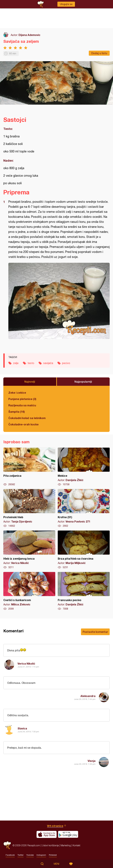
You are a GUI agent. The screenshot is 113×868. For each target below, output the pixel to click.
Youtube (30, 855)
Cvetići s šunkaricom (29, 591)
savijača (48, 363)
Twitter (21, 855)
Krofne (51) (84, 508)
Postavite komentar (95, 632)
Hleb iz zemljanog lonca (29, 550)
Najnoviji (30, 382)
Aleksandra (88, 696)
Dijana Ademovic (29, 35)
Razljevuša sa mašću (22, 405)
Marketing (66, 845)
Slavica (22, 728)
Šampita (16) (17, 412)
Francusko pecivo (84, 591)
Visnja (92, 761)
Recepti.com (7, 845)
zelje (16, 363)
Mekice (84, 467)
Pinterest (53, 855)
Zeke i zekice (17, 393)
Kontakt (76, 845)
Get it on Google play (68, 834)
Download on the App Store (47, 834)
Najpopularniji (83, 382)
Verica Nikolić (26, 663)
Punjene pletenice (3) (22, 399)
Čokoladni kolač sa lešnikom (27, 418)
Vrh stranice (55, 826)
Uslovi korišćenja (50, 845)
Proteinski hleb (29, 508)
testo (31, 363)
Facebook (10, 855)
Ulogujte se (66, 4)
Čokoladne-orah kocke (23, 424)
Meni (56, 864)
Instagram (41, 855)
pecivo (66, 363)
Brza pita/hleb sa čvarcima (84, 550)
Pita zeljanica (29, 467)
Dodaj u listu (99, 53)
